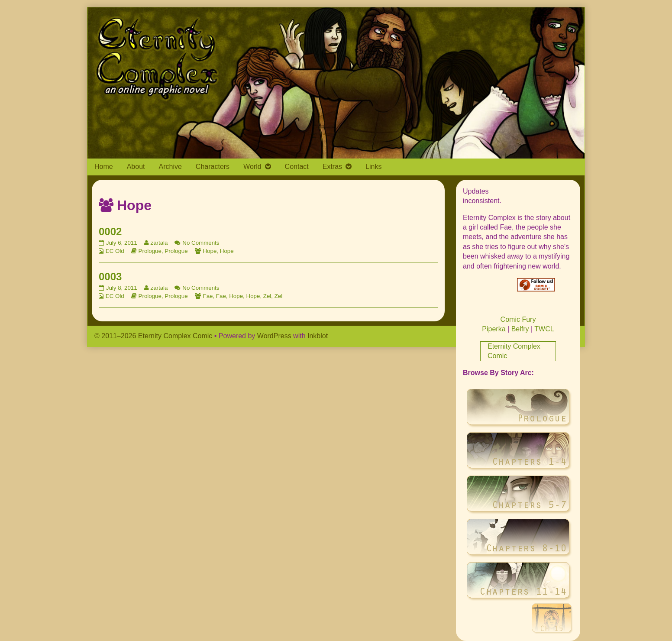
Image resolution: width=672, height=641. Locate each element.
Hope (210, 251)
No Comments (201, 243)
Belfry (520, 329)
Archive (170, 167)
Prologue (150, 251)
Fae (208, 296)
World (252, 167)
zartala (159, 243)
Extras (332, 167)
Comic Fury (518, 319)
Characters (213, 167)
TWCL (544, 329)
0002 (110, 231)
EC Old (115, 251)
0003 (110, 277)
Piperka (494, 329)
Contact (297, 167)
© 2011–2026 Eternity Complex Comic (153, 336)
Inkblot (318, 336)
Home (104, 167)
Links (373, 167)
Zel (267, 296)
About (136, 167)
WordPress (274, 336)
